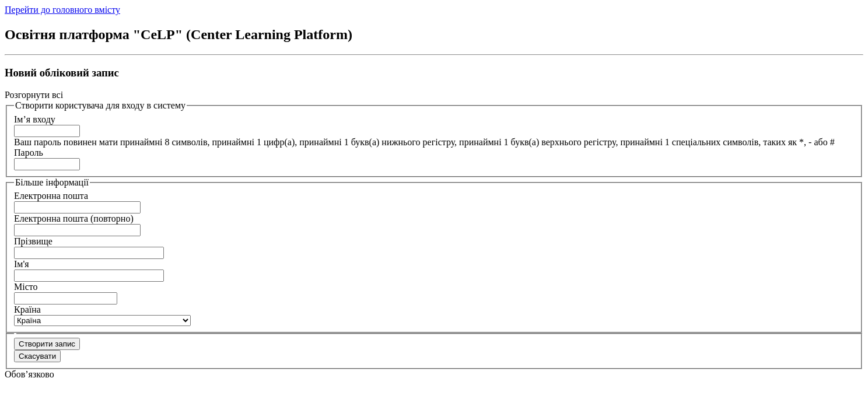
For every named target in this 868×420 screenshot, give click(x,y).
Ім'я (22, 264)
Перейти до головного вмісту (62, 10)
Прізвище (33, 241)
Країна (27, 309)
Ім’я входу (35, 119)
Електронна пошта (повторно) (74, 218)
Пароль (29, 153)
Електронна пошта (51, 196)
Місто (26, 287)
